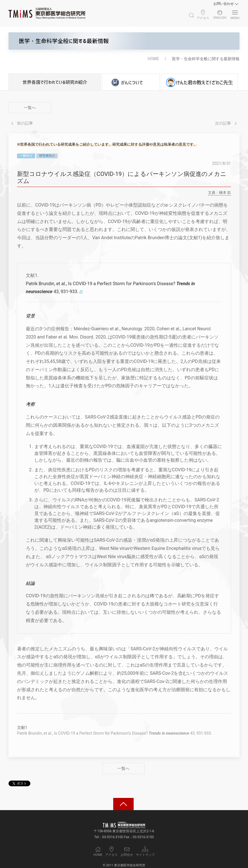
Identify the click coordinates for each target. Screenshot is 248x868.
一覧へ (30, 108)
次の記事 (226, 123)
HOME (153, 59)
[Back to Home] (47, 13)
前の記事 (22, 123)
